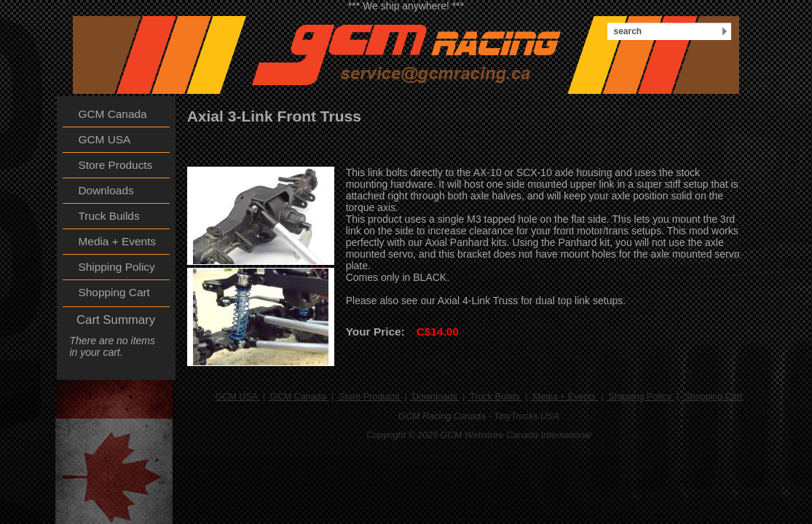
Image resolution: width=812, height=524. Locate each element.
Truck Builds (495, 397)
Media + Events (564, 397)
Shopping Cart (712, 397)
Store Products (369, 397)
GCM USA (237, 397)
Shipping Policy (640, 397)
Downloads (434, 397)
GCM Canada (298, 397)
